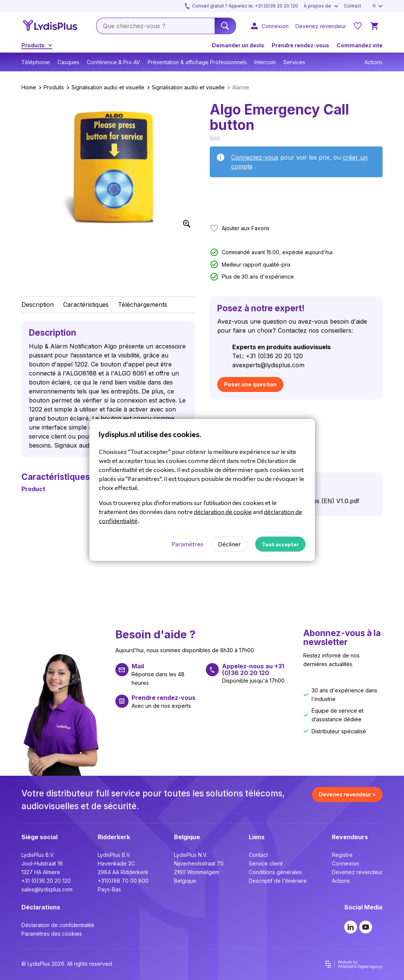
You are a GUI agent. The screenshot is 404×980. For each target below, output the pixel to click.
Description (38, 305)
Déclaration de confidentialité (58, 925)
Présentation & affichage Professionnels (197, 62)
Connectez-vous (255, 157)
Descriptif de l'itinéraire (278, 881)
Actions (374, 62)
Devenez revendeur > (347, 794)
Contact (258, 855)
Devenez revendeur (357, 872)
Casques (68, 62)
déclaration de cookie (223, 512)
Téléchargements (143, 305)
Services (294, 62)
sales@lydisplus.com (47, 889)
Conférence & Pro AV (113, 62)
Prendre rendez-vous (300, 45)
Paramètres (187, 544)
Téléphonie (36, 62)
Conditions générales (275, 872)
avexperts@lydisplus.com (268, 365)
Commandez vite (360, 45)
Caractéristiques (86, 305)
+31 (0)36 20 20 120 (46, 881)
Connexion (345, 863)
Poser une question (250, 384)
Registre (342, 855)
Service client (266, 863)
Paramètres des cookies (52, 934)
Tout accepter (280, 544)
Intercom (265, 62)
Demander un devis (238, 45)
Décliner (229, 544)
